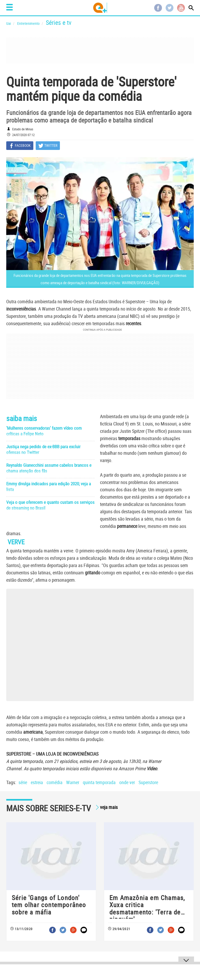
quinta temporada (99, 782)
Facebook (158, 8)
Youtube (181, 8)
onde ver (127, 782)
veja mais (109, 807)
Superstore (148, 782)
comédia (55, 782)
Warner (73, 782)
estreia (37, 782)
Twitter (170, 8)
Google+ (73, 930)
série (23, 782)
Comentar (84, 930)
